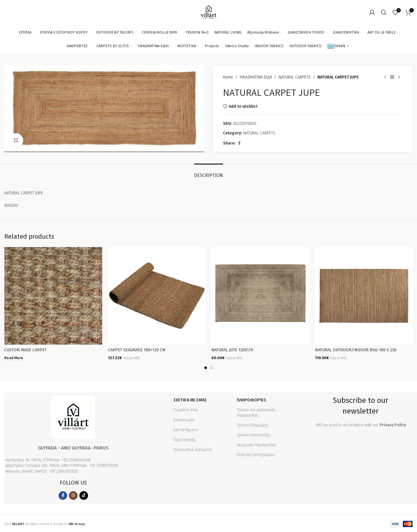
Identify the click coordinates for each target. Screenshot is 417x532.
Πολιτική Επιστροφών (256, 454)
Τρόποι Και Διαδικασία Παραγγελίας (256, 412)
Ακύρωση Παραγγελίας (257, 444)
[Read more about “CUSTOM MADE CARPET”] (14, 358)
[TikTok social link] (84, 495)
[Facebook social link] (239, 143)
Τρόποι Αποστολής (254, 434)
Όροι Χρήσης (185, 439)
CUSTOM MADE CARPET (25, 350)
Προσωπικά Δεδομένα (193, 449)
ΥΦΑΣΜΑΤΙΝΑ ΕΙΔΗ (256, 77)
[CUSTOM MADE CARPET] (53, 296)
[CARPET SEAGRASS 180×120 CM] (157, 296)
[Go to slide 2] (211, 367)
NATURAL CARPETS (295, 77)
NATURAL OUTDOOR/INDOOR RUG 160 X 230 (356, 350)
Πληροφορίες (252, 399)
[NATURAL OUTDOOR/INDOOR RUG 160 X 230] (364, 296)
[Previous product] (385, 77)
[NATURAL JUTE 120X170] (260, 296)
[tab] (209, 172)
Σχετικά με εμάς (190, 399)
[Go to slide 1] (206, 367)
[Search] (384, 12)
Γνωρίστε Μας (186, 409)
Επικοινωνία (184, 419)
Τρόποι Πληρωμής (253, 424)
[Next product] (399, 77)
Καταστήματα (185, 429)
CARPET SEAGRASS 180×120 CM (137, 350)
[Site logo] (209, 12)
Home (228, 77)
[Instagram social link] (73, 495)
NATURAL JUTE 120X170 (232, 350)
